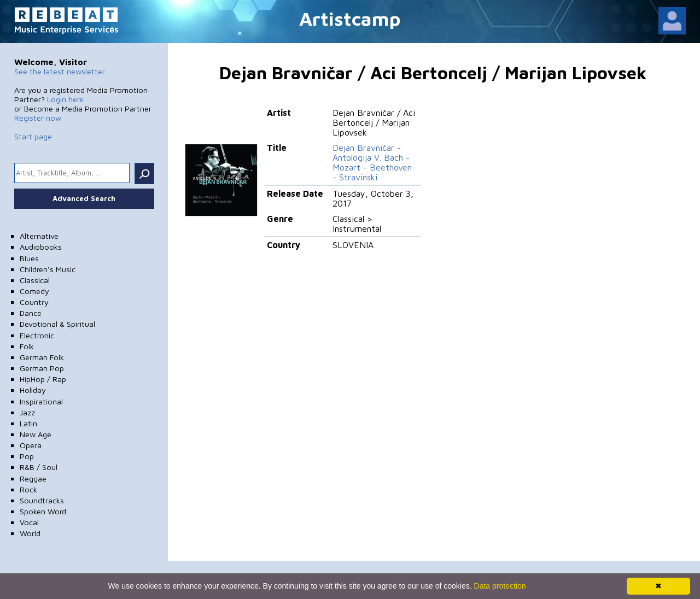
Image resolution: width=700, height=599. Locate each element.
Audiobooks (41, 247)
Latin (28, 423)
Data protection (500, 586)
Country (34, 302)
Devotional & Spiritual (57, 324)
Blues (29, 258)
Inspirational (41, 401)
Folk (27, 346)
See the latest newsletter (60, 71)
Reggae (33, 478)
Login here (65, 99)
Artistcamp (350, 18)
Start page (33, 136)
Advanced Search (84, 198)
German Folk (42, 357)
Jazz (27, 412)
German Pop (42, 368)
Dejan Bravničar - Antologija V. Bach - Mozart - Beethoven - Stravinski (372, 162)
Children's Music (48, 269)
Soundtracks (42, 500)
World (30, 533)
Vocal (29, 522)
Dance (31, 313)
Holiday (33, 390)
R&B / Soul (39, 467)
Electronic (37, 335)
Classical (35, 280)
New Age (36, 434)
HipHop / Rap (43, 379)
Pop (27, 456)
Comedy (34, 291)
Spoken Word (43, 511)
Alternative (39, 236)
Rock (28, 489)
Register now (38, 118)
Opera (31, 445)
